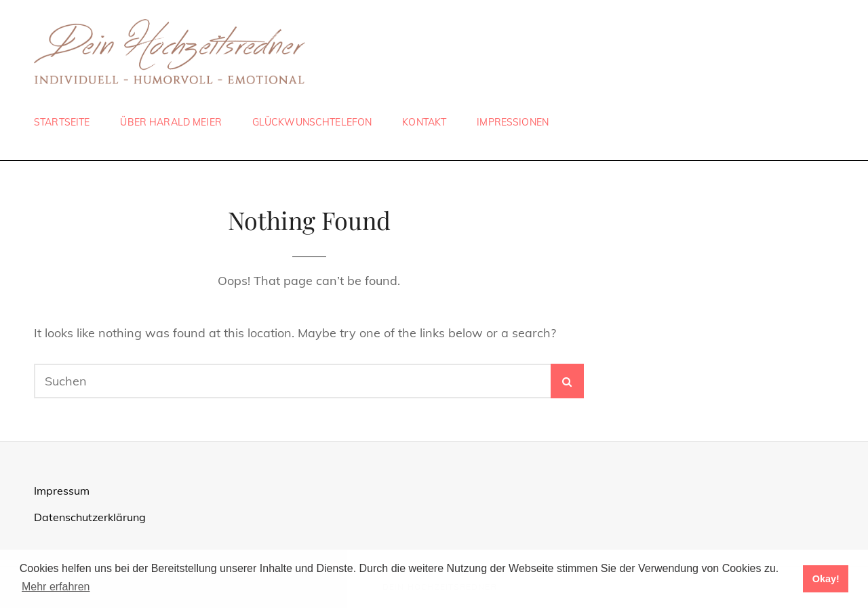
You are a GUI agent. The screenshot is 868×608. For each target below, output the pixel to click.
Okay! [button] (826, 579)
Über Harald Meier (171, 122)
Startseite (62, 122)
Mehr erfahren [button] (56, 587)
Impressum (62, 491)
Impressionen (513, 122)
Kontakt (424, 122)
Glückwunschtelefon (312, 122)
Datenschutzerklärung (90, 517)
